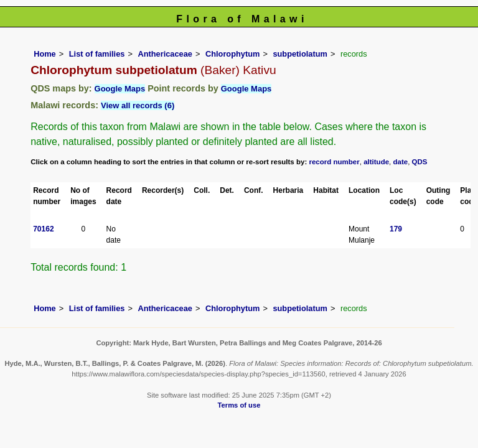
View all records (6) (138, 105)
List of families (97, 54)
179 (396, 229)
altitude (376, 162)
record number (334, 162)
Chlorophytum (232, 54)
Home (45, 54)
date (401, 162)
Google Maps (120, 89)
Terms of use (239, 405)
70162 (43, 229)
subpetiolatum (300, 54)
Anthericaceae (165, 54)
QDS (420, 162)
